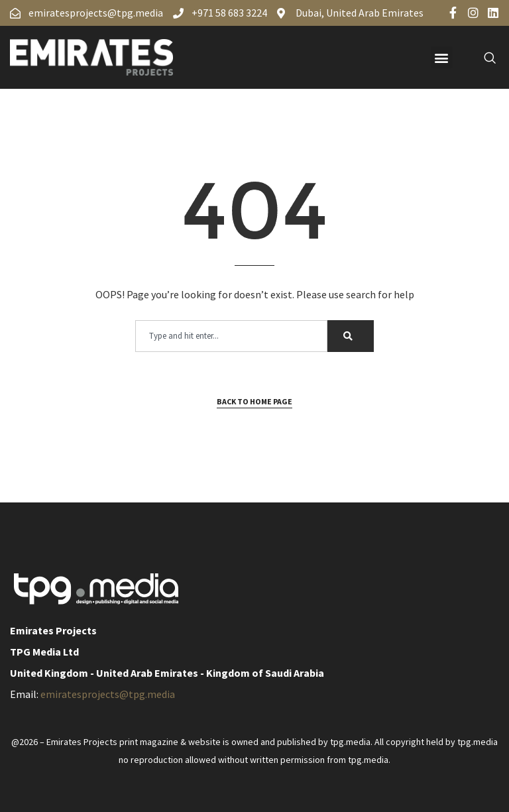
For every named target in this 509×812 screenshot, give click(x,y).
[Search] (351, 336)
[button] (442, 57)
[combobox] (231, 336)
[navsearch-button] (482, 58)
